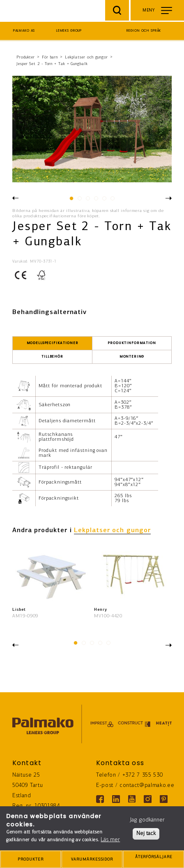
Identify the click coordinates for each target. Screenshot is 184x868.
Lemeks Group (69, 31)
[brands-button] (92, 859)
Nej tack (146, 834)
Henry (101, 610)
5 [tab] (104, 200)
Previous (15, 198)
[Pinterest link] (164, 799)
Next (169, 199)
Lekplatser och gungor (86, 57)
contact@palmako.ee (147, 785)
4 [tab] (95, 200)
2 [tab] (79, 200)
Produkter (26, 57)
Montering (132, 357)
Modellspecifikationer (53, 343)
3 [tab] (87, 200)
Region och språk (144, 31)
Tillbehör (52, 357)
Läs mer (110, 840)
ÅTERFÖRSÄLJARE (154, 860)
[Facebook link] (100, 799)
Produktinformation (132, 343)
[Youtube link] (132, 799)
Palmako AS (24, 31)
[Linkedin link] (116, 799)
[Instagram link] (148, 799)
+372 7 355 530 (143, 775)
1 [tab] (71, 200)
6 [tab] (112, 200)
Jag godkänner (147, 820)
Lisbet (19, 610)
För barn (50, 57)
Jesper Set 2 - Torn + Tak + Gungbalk (52, 64)
